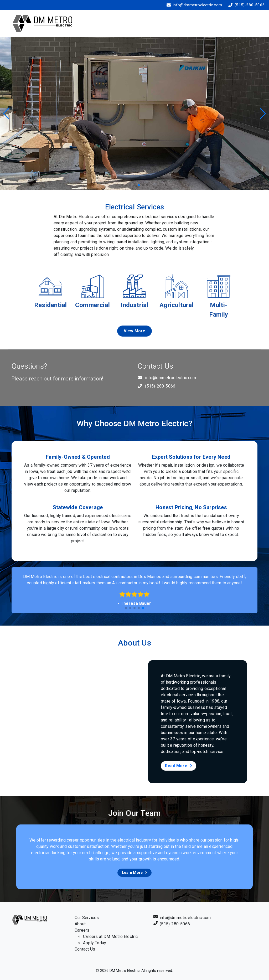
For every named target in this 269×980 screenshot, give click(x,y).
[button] (263, 114)
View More (135, 331)
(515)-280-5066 (250, 5)
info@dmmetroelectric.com (197, 5)
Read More (179, 766)
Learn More (134, 873)
